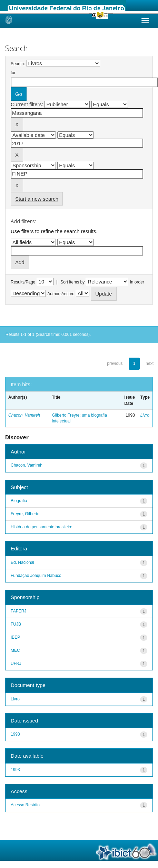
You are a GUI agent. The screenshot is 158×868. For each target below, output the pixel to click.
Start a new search (37, 199)
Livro (145, 415)
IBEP (15, 637)
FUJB (16, 624)
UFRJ (16, 664)
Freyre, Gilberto (25, 514)
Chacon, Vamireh (24, 415)
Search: (18, 64)
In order (137, 282)
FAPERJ (18, 611)
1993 (15, 734)
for (13, 73)
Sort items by (72, 282)
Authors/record (61, 294)
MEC (15, 650)
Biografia (19, 501)
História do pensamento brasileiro (42, 527)
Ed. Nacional (22, 562)
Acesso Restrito (25, 805)
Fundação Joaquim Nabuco (36, 576)
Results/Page (23, 282)
